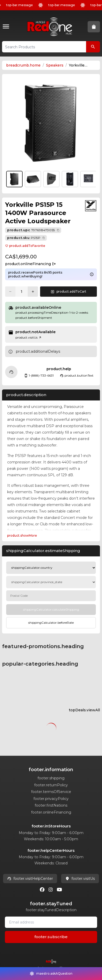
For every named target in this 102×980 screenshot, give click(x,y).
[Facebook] (42, 890)
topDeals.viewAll (84, 710)
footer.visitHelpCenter (30, 879)
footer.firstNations (51, 805)
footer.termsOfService (51, 792)
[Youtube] (59, 890)
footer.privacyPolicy (51, 799)
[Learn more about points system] (92, 274)
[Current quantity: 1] (22, 292)
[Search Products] (93, 47)
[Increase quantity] (33, 292)
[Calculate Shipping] (51, 610)
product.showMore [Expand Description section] (22, 535)
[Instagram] (51, 890)
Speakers (55, 65)
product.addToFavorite (25, 246)
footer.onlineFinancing (51, 812)
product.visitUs (29, 337)
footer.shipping (51, 778)
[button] (7, 27)
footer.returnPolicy (51, 785)
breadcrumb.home (23, 65)
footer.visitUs (80, 879)
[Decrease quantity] (10, 292)
